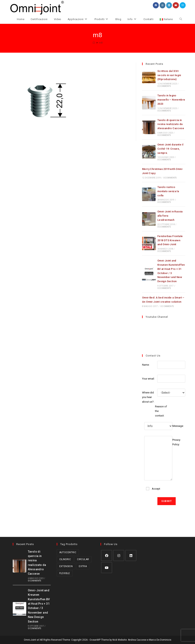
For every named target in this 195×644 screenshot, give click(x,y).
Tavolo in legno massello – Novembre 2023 (171, 101)
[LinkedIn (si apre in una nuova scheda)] (169, 5)
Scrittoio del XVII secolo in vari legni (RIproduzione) (169, 77)
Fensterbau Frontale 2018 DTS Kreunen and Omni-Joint (170, 242)
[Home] (94, 44)
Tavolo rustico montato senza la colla (168, 193)
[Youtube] (107, 567)
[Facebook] (107, 555)
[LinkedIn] (131, 555)
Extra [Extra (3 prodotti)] (83, 566)
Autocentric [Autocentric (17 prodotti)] (68, 552)
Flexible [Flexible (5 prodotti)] (65, 573)
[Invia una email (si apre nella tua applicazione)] (183, 5)
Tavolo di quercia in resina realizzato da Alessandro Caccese (171, 126)
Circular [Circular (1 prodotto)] (83, 559)
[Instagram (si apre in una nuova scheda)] (162, 5)
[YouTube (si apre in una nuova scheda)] (176, 5)
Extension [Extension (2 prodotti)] (66, 566)
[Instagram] (119, 555)
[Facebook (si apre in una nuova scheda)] (156, 5)
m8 (101, 44)
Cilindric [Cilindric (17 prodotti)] (65, 559)
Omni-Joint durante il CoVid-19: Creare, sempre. (170, 150)
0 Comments (164, 88)
